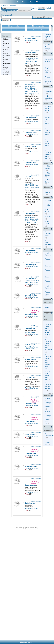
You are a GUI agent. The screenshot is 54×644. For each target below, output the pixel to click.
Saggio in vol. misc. (47, 70)
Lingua (47, 187)
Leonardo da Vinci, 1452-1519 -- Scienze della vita (48, 363)
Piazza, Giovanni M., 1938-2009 (31, 90)
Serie (46, 229)
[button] (41, 8)
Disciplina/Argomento (48, 250)
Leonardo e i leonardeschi (34, 279)
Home (19, 2)
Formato (47, 42)
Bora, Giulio (35, 187)
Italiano (47, 192)
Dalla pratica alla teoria (33, 118)
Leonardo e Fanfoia (32, 250)
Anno (46, 163)
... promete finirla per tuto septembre (38, 377)
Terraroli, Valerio (30, 332)
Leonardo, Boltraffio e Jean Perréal (37, 314)
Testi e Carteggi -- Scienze (48, 403)
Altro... (51, 161)
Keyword (48, 395)
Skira (48, 205)
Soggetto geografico (48, 301)
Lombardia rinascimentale (34, 329)
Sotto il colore (30, 503)
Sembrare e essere (31, 485)
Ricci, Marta (34, 283)
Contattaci (30, 2)
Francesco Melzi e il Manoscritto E (37, 132)
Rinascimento (49, 435)
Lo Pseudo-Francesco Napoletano (37, 404)
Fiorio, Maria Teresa (32, 41)
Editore (47, 197)
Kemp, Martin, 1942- (47, 143)
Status (47, 86)
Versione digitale (35, 311)
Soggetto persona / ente (48, 316)
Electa (49, 200)
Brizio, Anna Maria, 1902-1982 (48, 376)
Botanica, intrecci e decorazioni (36, 53)
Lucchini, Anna (30, 349)
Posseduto (48, 91)
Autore (47, 103)
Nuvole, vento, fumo (32, 359)
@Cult (27, 528)
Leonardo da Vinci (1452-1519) (35, 214)
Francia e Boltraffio (32, 146)
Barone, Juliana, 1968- (48, 132)
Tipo (46, 54)
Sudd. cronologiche (48, 429)
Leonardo (28, 177)
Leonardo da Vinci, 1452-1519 (31, 62)
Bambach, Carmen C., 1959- (31, 222)
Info (24, 2)
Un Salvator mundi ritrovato (35, 466)
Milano (47, 308)
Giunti (49, 217)
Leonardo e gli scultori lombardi (36, 265)
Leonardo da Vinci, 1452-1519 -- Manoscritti (49, 345)
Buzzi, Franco (30, 60)
